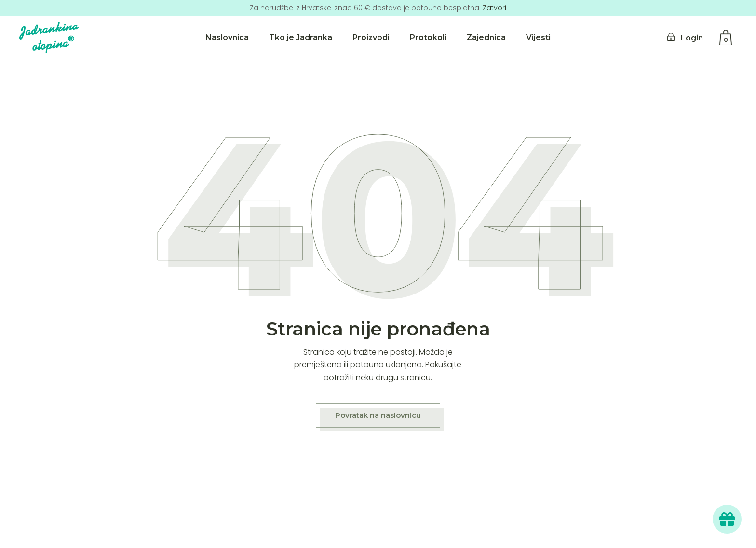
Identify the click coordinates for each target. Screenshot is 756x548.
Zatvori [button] (494, 8)
